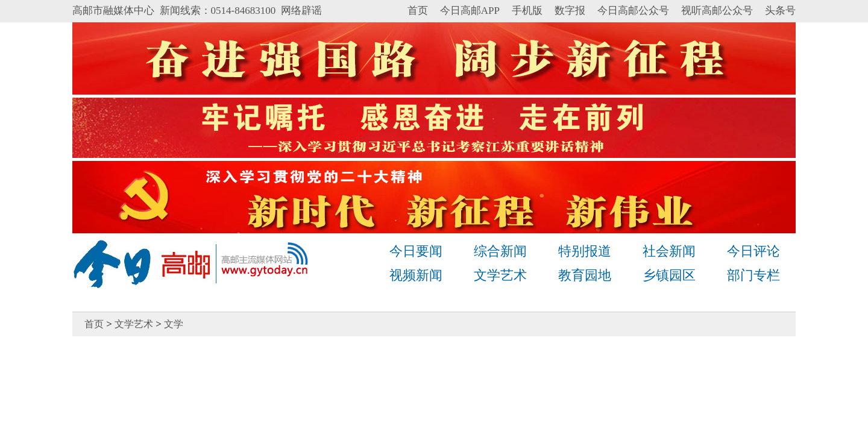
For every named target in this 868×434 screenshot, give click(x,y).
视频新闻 (416, 275)
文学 (174, 324)
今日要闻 (416, 251)
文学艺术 (500, 275)
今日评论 (753, 251)
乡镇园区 (669, 275)
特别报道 (585, 251)
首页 (418, 11)
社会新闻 (669, 251)
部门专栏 (753, 275)
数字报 (570, 11)
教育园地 (585, 275)
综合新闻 (500, 251)
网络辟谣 (301, 11)
